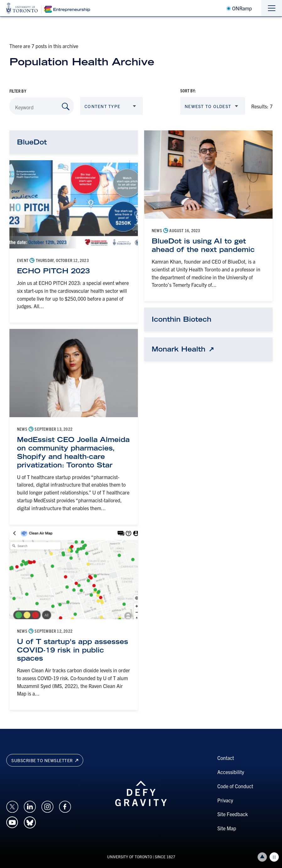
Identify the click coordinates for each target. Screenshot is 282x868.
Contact (226, 758)
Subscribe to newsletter (45, 760)
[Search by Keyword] (66, 106)
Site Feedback (233, 814)
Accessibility (231, 772)
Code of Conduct (235, 786)
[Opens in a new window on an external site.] (12, 806)
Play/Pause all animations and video (274, 857)
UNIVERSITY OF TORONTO (130, 857)
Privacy (225, 800)
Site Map (227, 828)
